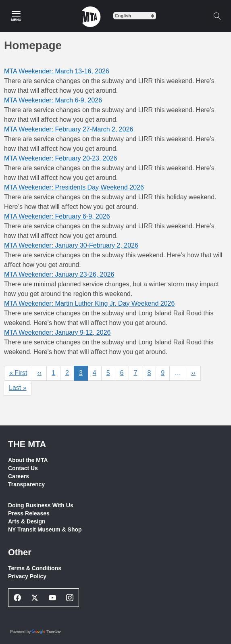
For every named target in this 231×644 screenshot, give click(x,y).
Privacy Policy (27, 576)
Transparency (26, 484)
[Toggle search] (217, 16)
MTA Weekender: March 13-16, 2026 (57, 71)
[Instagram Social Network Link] (70, 598)
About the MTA (28, 460)
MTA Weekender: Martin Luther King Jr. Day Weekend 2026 (89, 303)
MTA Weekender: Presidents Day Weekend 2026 (74, 187)
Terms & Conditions (35, 568)
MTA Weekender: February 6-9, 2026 (57, 216)
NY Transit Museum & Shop (45, 529)
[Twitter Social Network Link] (35, 598)
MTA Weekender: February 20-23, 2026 (60, 158)
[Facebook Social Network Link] (17, 598)
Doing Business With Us (41, 505)
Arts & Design (27, 521)
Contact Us (23, 468)
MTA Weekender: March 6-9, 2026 (53, 100)
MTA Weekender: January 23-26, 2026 (59, 274)
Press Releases (29, 513)
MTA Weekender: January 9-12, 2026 (57, 332)
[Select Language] (135, 16)
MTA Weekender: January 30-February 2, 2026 (71, 245)
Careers (19, 476)
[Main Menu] (16, 16)
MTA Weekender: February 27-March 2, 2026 (69, 129)
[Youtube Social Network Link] (52, 598)
